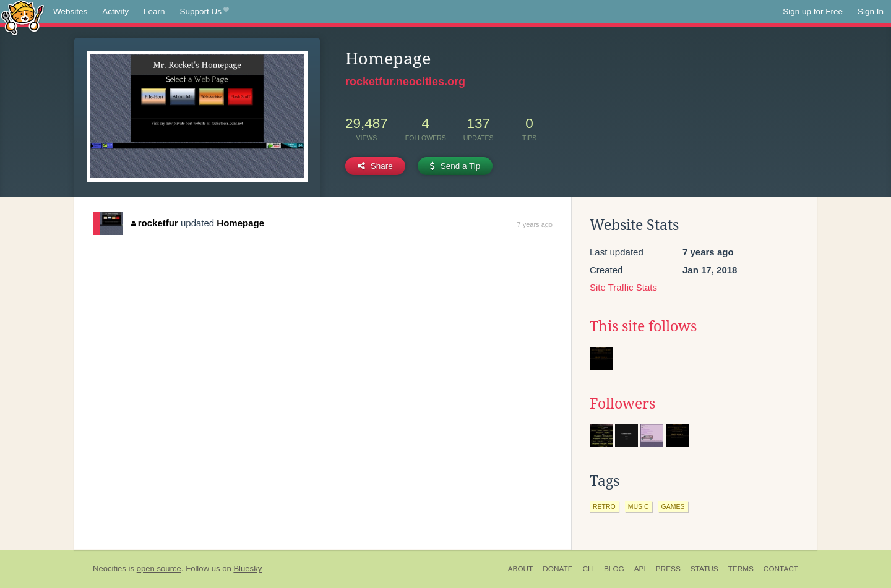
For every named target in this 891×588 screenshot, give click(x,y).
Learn (154, 11)
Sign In (871, 11)
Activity (115, 11)
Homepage (240, 223)
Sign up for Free (813, 11)
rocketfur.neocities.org (405, 82)
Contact (781, 569)
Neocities (110, 569)
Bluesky (247, 569)
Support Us (204, 12)
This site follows (643, 326)
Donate (557, 569)
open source (159, 569)
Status (704, 569)
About (521, 569)
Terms (741, 569)
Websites (70, 11)
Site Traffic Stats (623, 287)
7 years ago (535, 224)
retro (604, 506)
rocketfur (155, 223)
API (640, 569)
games (673, 506)
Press (668, 569)
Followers (622, 404)
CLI (588, 569)
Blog (614, 569)
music (639, 506)
